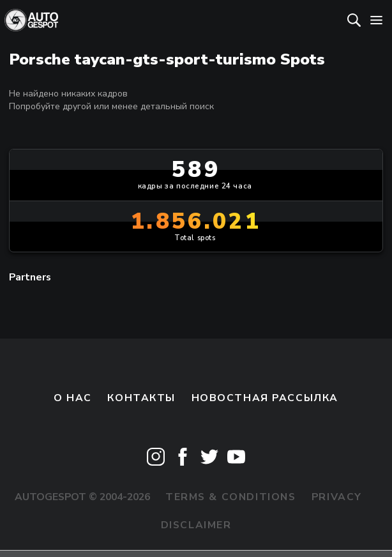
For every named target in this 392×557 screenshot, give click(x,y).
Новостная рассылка (265, 398)
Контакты (141, 398)
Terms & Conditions (230, 497)
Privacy (337, 497)
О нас (73, 398)
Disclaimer (196, 525)
